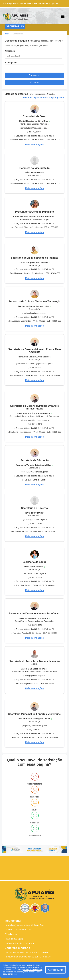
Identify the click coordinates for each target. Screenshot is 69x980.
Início (7, 34)
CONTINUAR (56, 970)
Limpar (34, 82)
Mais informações (34, 145)
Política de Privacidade (33, 970)
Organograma (57, 98)
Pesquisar (11, 63)
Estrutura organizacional (36, 98)
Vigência (10, 51)
